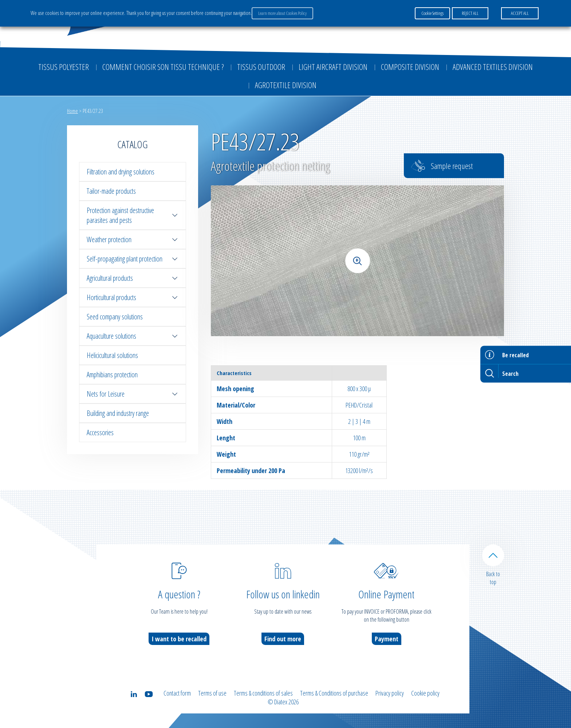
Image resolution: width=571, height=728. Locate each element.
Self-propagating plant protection (133, 259)
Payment (387, 639)
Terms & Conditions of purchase (334, 693)
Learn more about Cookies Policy (282, 13)
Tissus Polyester (64, 67)
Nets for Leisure (133, 394)
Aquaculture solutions (133, 336)
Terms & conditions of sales (263, 693)
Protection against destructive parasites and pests (133, 215)
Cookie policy (425, 693)
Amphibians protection (112, 375)
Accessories (100, 432)
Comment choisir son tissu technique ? (163, 67)
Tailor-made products (111, 191)
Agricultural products (133, 278)
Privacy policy (390, 693)
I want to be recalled (179, 639)
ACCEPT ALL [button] (520, 13)
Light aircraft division (333, 67)
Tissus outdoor (261, 67)
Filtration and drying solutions (121, 172)
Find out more (283, 639)
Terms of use (212, 693)
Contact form (177, 693)
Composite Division (410, 67)
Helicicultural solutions (112, 355)
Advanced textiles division (493, 67)
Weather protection (133, 239)
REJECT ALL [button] (470, 13)
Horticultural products (133, 297)
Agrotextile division (286, 85)
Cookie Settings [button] (432, 13)
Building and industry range (118, 413)
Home (72, 111)
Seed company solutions (115, 317)
